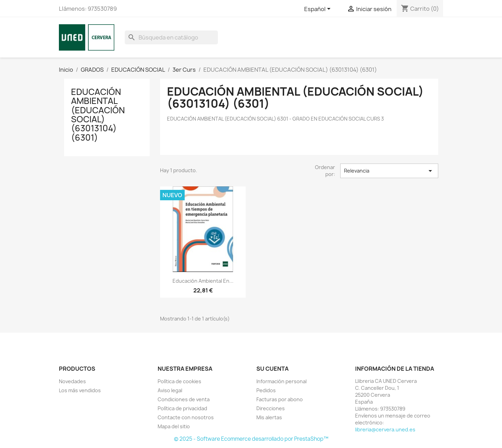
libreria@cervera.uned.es (385, 429)
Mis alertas (269, 417)
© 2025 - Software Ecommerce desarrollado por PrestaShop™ (251, 439)
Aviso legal (170, 390)
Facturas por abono (280, 399)
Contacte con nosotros (186, 417)
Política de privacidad (182, 408)
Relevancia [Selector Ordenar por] (389, 171)
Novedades (72, 381)
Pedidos (266, 390)
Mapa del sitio (174, 426)
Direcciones (271, 408)
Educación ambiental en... (203, 281)
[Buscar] (171, 37)
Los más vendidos (80, 390)
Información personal (281, 381)
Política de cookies (179, 381)
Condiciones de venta (184, 399)
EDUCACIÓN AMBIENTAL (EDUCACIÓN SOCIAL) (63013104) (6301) (98, 115)
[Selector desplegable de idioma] (319, 9)
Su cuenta (272, 369)
